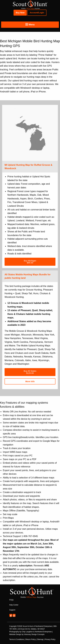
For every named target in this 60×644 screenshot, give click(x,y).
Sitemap (40, 639)
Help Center (14, 605)
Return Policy (31, 639)
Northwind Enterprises (44, 626)
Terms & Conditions (17, 639)
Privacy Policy (50, 639)
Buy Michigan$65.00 (30, 262)
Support (12, 610)
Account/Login (37, 13)
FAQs (11, 600)
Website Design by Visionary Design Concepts (27, 634)
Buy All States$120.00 (30, 372)
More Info (30, 381)
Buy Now (20, 13)
